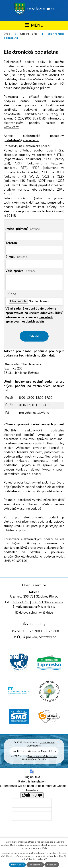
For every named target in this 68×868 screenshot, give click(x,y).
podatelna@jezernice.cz (21, 140)
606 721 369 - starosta (48, 602)
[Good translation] (26, 795)
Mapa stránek (49, 751)
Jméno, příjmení (23, 229)
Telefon (11, 243)
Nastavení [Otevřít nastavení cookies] (52, 865)
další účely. (42, 848)
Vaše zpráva (21, 271)
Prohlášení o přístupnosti (26, 751)
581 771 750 (20, 602)
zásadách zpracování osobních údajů (29, 320)
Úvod (7, 34)
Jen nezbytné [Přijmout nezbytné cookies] (35, 865)
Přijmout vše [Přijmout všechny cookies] (17, 865)
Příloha (11, 294)
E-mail (16, 257)
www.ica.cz (11, 127)
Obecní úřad (29, 34)
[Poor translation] (38, 795)
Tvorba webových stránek (42, 756)
